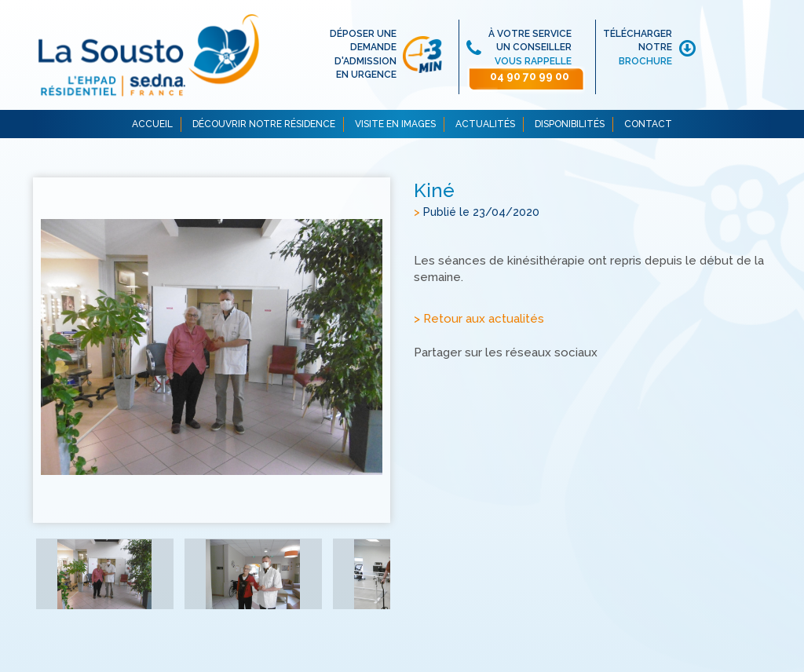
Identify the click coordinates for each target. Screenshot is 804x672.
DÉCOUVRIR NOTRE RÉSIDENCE (264, 124)
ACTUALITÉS (485, 124)
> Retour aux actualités (479, 319)
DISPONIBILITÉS (570, 124)
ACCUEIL (152, 124)
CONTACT (648, 124)
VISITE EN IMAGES (395, 124)
